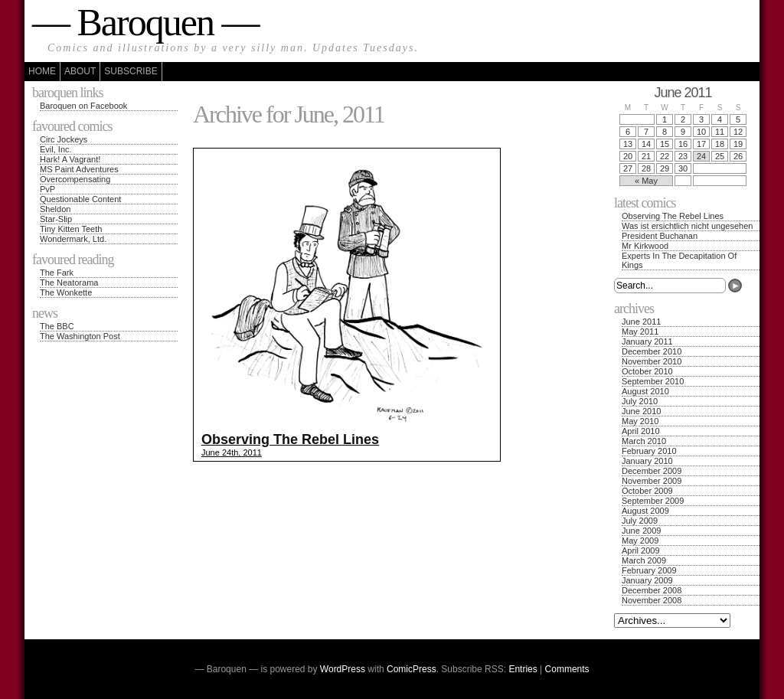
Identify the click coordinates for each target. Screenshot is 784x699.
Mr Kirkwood (645, 246)
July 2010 (640, 401)
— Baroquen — (145, 22)
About (80, 71)
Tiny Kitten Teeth (71, 229)
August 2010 (645, 391)
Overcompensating (75, 179)
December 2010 (652, 351)
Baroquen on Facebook (83, 106)
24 (701, 156)
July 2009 (640, 521)
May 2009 (640, 541)
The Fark (57, 273)
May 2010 (640, 421)
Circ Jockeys (64, 139)
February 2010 (649, 451)
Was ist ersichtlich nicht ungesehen (687, 226)
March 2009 (644, 560)
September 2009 (653, 501)
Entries (523, 669)
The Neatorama (69, 283)
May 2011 (640, 332)
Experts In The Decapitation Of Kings (679, 260)
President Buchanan (660, 236)
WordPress (343, 669)
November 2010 (652, 361)
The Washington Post (80, 336)
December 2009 (652, 471)
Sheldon (55, 209)
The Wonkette (66, 292)
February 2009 (649, 570)
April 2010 (641, 431)
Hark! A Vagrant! (70, 159)
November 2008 (652, 600)
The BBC (57, 326)
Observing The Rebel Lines (673, 216)
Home (42, 71)
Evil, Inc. (56, 149)
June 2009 (641, 531)
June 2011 (641, 322)
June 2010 (641, 411)
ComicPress (412, 669)
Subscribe (131, 71)
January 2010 (647, 461)
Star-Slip (56, 219)
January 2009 (647, 580)
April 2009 (641, 550)
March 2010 (644, 441)
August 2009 (645, 511)
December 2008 (652, 590)
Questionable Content (80, 199)
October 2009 (647, 491)
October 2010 (647, 371)
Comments (567, 669)
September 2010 (653, 381)
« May (646, 181)
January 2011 (647, 341)
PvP (47, 189)
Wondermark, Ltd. (73, 239)
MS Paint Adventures (79, 169)
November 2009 (652, 481)
